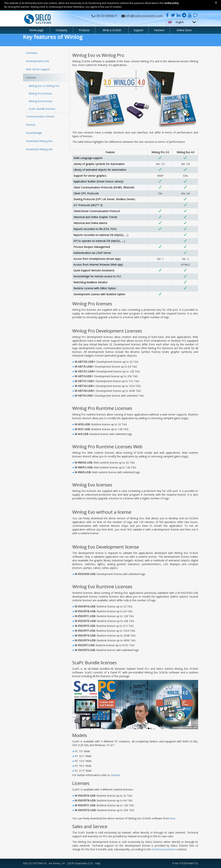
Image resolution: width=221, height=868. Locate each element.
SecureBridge (34, 133)
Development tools (38, 61)
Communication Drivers (40, 116)
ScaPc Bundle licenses (42, 109)
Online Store (184, 30)
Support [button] (139, 30)
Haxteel (115, 775)
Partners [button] (159, 30)
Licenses (31, 77)
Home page (36, 30)
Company (61, 30)
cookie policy (171, 3)
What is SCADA (112, 30)
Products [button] (84, 30)
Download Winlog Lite (39, 149)
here (173, 818)
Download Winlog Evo (39, 141)
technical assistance (164, 849)
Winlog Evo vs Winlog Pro (44, 86)
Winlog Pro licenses (40, 93)
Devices (31, 125)
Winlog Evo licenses (41, 101)
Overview (31, 53)
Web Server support (38, 69)
